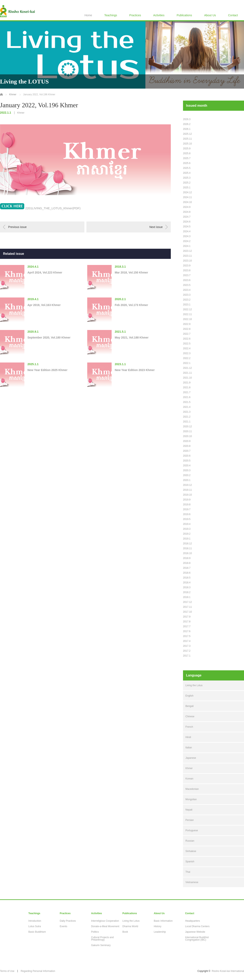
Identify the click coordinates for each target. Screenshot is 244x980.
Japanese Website (195, 932)
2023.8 (187, 270)
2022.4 (187, 348)
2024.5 (187, 227)
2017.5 (187, 636)
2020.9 (187, 441)
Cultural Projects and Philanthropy (102, 939)
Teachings (111, 15)
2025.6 (187, 163)
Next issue (156, 227)
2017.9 (187, 617)
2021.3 (187, 412)
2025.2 (187, 183)
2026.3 (187, 119)
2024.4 (187, 231)
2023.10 (187, 261)
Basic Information (163, 921)
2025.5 (187, 168)
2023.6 (187, 280)
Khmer (21, 113)
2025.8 (187, 153)
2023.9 (187, 266)
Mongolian (191, 799)
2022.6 (187, 339)
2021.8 (187, 387)
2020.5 (187, 461)
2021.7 (187, 392)
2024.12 (187, 192)
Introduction (35, 921)
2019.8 (187, 505)
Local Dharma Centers (197, 926)
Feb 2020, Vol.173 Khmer (131, 305)
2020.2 (187, 475)
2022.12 (187, 309)
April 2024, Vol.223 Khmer (45, 272)
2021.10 (187, 378)
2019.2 (187, 534)
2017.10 (187, 612)
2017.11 (187, 607)
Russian (190, 841)
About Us (210, 15)
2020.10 (187, 436)
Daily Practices (68, 921)
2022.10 (187, 319)
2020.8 (187, 446)
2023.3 (187, 295)
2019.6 (187, 514)
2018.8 (187, 563)
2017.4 (187, 641)
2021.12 (187, 368)
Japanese (191, 758)
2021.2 (187, 417)
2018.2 (187, 592)
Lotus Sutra (35, 926)
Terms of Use (7, 971)
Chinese (190, 716)
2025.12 (187, 134)
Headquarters (192, 921)
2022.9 (187, 324)
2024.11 (187, 197)
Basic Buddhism (37, 932)
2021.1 (187, 422)
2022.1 (187, 363)
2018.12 (187, 544)
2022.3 (187, 353)
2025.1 (187, 188)
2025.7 (187, 158)
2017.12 (187, 602)
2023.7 (187, 275)
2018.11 (187, 548)
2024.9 (187, 207)
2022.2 (187, 358)
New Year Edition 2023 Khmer (135, 370)
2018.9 (187, 558)
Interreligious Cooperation (105, 921)
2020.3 (187, 470)
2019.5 (187, 519)
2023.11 (187, 256)
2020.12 (187, 427)
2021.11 (187, 373)
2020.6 (187, 456)
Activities (159, 15)
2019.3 (187, 529)
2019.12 (187, 485)
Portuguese (192, 830)
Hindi (188, 737)
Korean (189, 779)
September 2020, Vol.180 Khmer (49, 338)
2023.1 (187, 305)
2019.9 (187, 500)
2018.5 (187, 578)
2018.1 (187, 597)
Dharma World (130, 926)
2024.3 (187, 236)
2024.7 (187, 217)
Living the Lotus (194, 685)
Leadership (160, 932)
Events (64, 926)
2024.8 (187, 212)
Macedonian (192, 789)
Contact (233, 15)
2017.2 (187, 651)
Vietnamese (192, 882)
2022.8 (187, 329)
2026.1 (187, 129)
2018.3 (187, 587)
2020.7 (187, 451)
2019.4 (187, 524)
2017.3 (187, 646)
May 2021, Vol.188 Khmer (132, 338)
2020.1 (187, 480)
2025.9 (187, 149)
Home (88, 15)
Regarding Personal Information (38, 971)
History (157, 926)
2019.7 (187, 509)
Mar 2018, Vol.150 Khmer (131, 272)
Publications (184, 15)
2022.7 (187, 334)
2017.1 (187, 656)
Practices (135, 15)
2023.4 (187, 290)
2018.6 (187, 573)
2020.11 (187, 431)
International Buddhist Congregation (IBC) (197, 939)
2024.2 (187, 241)
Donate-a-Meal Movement (105, 926)
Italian (189, 748)
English (189, 696)
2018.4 (187, 583)
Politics (95, 932)
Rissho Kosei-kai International (228, 971)
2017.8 (187, 622)
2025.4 (187, 173)
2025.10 (187, 144)
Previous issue (17, 227)
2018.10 (187, 553)
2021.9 (187, 383)
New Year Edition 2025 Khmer (47, 370)
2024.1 (187, 246)
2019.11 (187, 490)
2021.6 (187, 397)
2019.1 (187, 539)
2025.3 (187, 178)
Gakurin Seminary (101, 945)
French (189, 727)
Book (125, 932)
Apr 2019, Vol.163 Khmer (44, 305)
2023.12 (187, 251)
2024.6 (187, 222)
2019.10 (187, 495)
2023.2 (187, 300)
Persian (190, 820)
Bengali (190, 706)
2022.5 (187, 344)
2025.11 (187, 139)
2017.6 (187, 631)
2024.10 (187, 202)
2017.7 (187, 626)
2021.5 (187, 402)
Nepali (189, 810)
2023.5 (187, 285)
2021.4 (187, 407)
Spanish (190, 862)
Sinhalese (191, 851)
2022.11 (187, 314)
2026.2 (187, 124)
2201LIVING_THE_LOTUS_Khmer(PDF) (53, 208)
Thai (188, 872)
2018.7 (187, 568)
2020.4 (187, 466)
